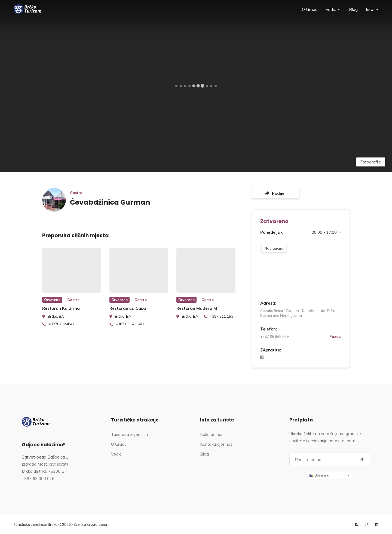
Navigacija (274, 248)
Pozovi (335, 336)
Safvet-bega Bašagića (43, 457)
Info (370, 9)
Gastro (76, 193)
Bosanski (319, 475)
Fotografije (371, 162)
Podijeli (276, 193)
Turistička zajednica (129, 434)
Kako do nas (212, 434)
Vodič (331, 9)
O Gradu (310, 9)
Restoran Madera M (197, 308)
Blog (353, 9)
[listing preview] (72, 270)
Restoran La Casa (128, 308)
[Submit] (362, 459)
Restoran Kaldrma (61, 308)
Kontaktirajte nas (216, 444)
